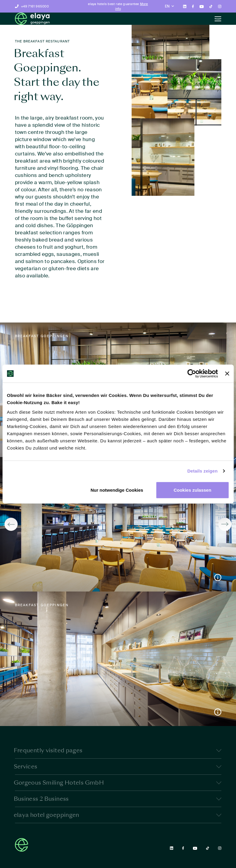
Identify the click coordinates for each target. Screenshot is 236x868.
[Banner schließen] (227, 374)
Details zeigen (202, 471)
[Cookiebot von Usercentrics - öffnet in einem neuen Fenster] (192, 374)
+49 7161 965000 (35, 6)
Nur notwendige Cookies (117, 490)
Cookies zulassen (192, 490)
